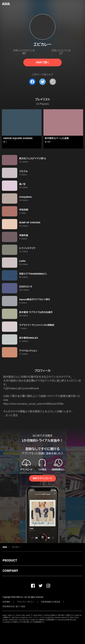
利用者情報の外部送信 (51, 602)
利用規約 (6, 602)
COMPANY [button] (10, 571)
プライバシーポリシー (26, 602)
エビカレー (16, 547)
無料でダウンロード (42, 478)
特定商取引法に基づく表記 (14, 607)
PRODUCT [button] (10, 560)
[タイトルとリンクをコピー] (53, 82)
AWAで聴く (42, 62)
